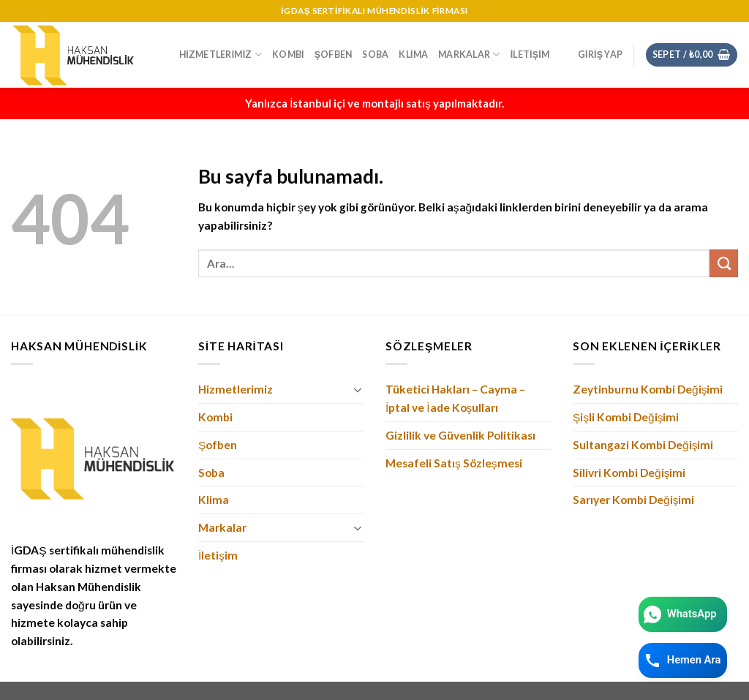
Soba (375, 54)
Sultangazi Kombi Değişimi (643, 445)
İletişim (530, 54)
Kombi (288, 54)
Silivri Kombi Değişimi (629, 473)
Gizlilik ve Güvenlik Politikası (460, 435)
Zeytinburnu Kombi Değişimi (648, 389)
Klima (413, 54)
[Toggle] (358, 390)
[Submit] (724, 263)
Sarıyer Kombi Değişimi (633, 500)
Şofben (334, 54)
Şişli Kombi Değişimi (626, 417)
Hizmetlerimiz (221, 54)
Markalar (469, 54)
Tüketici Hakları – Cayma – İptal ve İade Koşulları (455, 398)
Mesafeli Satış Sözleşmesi (454, 463)
